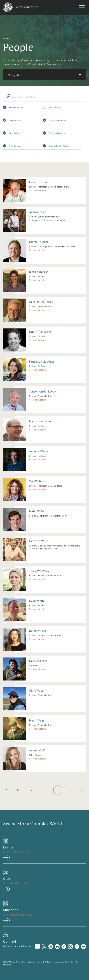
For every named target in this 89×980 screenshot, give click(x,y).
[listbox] (44, 74)
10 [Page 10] (71, 790)
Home (6, 39)
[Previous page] (6, 790)
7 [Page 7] (31, 790)
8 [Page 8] (45, 790)
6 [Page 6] (18, 790)
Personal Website (37, 190)
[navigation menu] (82, 8)
